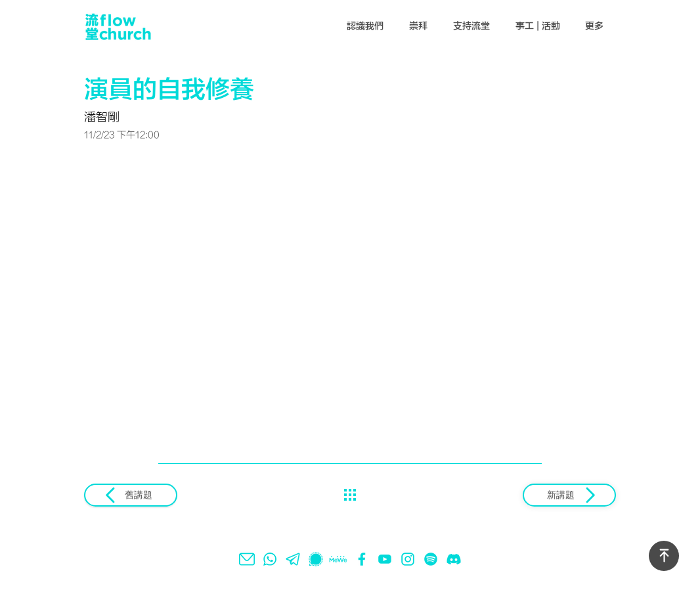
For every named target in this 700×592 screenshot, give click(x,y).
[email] (247, 559)
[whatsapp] (270, 559)
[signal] (316, 559)
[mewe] (339, 559)
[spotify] (431, 559)
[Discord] (454, 559)
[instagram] (408, 559)
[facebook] (362, 559)
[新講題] (569, 495)
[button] (365, 26)
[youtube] (385, 559)
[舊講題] (131, 495)
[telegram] (293, 559)
